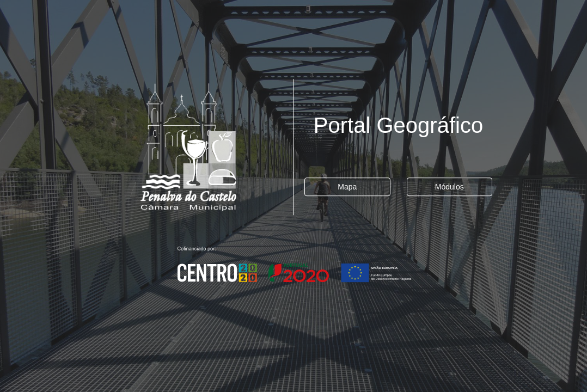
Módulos (450, 187)
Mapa (347, 187)
